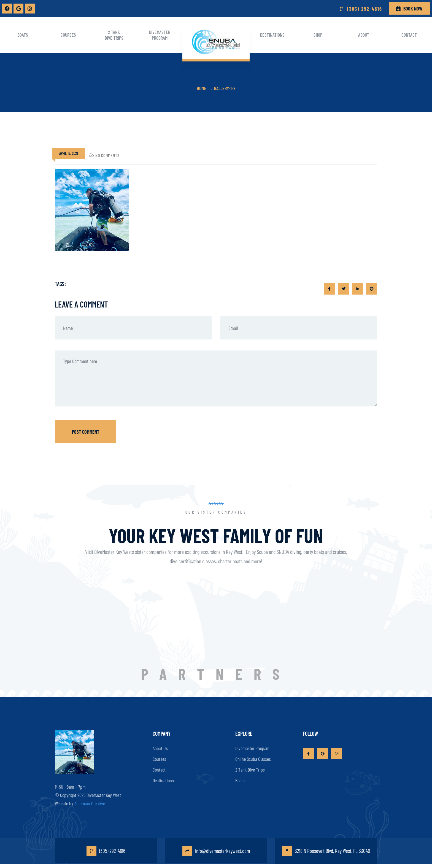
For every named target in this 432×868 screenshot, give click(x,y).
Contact (159, 768)
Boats (23, 35)
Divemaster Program (160, 35)
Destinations (272, 35)
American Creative (90, 801)
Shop (318, 35)
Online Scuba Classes (253, 757)
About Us (160, 746)
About (364, 35)
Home (203, 88)
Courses (68, 35)
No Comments (104, 155)
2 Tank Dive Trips (114, 35)
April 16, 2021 (69, 153)
